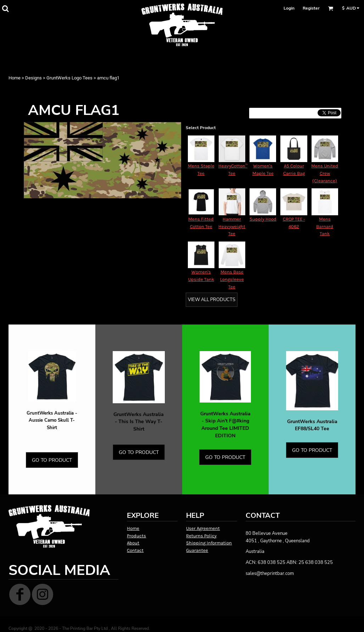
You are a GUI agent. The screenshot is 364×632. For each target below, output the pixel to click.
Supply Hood (263, 219)
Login (289, 8)
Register (311, 8)
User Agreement (203, 528)
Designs (33, 78)
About (133, 543)
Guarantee (197, 550)
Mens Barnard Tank (325, 226)
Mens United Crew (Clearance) (325, 173)
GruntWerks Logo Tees (69, 78)
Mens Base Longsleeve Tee (232, 279)
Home (15, 78)
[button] (5, 9)
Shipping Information (209, 543)
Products (136, 536)
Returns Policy (201, 536)
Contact (135, 550)
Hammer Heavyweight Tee (232, 226)
